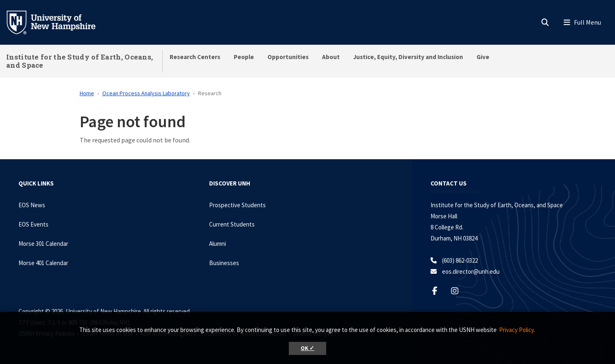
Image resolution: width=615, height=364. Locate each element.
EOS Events (33, 224)
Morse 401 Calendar (43, 263)
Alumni (218, 244)
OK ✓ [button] (307, 348)
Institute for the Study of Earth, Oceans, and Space (79, 61)
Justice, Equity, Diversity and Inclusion (408, 57)
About (331, 57)
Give (483, 57)
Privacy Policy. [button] (517, 330)
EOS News (32, 205)
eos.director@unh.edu (471, 271)
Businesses (224, 263)
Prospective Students (237, 205)
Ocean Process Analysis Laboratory (146, 93)
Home (87, 93)
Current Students (232, 224)
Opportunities (288, 57)
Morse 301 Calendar (43, 244)
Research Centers (195, 57)
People (244, 57)
